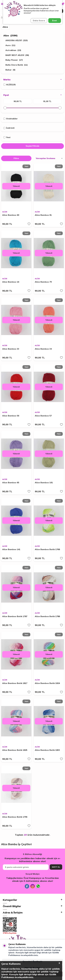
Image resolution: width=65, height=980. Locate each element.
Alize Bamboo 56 (11, 416)
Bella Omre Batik (17, 65)
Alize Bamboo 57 (43, 416)
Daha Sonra (39, 21)
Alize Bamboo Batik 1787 (15, 616)
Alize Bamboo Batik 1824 (47, 683)
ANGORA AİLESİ (17, 40)
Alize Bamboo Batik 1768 (47, 549)
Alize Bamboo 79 (43, 282)
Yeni (7, 137)
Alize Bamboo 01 (43, 215)
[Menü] (2, 4)
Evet (55, 21)
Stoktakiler (11, 119)
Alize (10, 36)
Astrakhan (13, 50)
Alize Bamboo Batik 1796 (15, 817)
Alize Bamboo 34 (43, 349)
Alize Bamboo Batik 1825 (15, 750)
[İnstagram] (33, 886)
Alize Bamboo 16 (11, 282)
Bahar (10, 70)
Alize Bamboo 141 (11, 549)
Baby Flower (14, 60)
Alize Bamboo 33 (11, 349)
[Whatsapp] (38, 886)
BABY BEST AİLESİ (17, 55)
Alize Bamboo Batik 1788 (47, 616)
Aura (10, 45)
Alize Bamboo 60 (11, 215)
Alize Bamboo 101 (44, 483)
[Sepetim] (63, 4)
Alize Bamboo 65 (11, 483)
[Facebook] (27, 886)
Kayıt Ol (56, 867)
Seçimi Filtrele (32, 146)
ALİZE (10, 85)
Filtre (16, 158)
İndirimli (9, 128)
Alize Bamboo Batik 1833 (47, 750)
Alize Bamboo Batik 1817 (15, 683)
